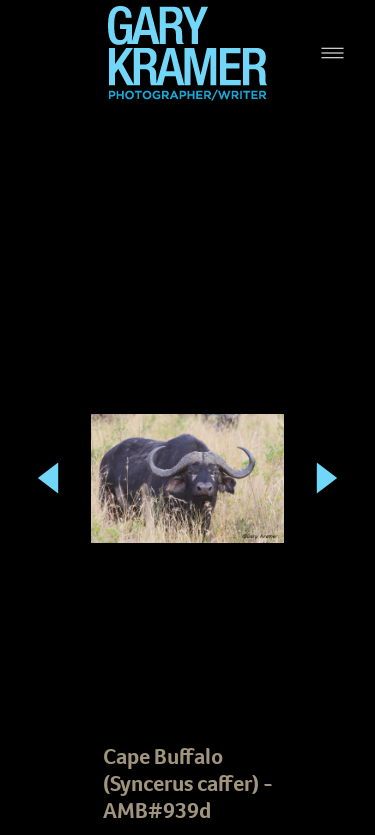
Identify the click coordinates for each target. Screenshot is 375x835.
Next (327, 453)
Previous (48, 453)
